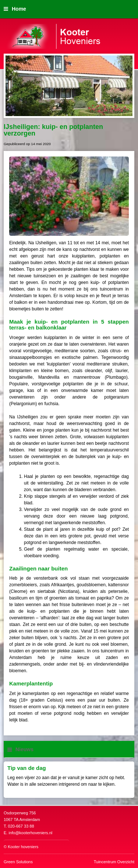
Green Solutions (18, 862)
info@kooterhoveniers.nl (30, 833)
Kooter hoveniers (23, 847)
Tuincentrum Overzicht (114, 862)
